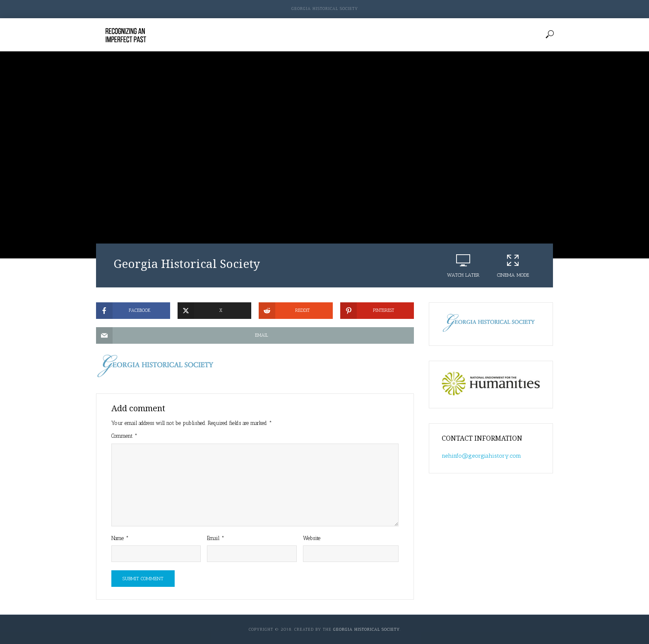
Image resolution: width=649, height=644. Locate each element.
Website (312, 538)
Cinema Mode (513, 265)
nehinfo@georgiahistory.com (481, 456)
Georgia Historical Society (325, 9)
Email (216, 538)
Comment (124, 436)
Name (120, 538)
